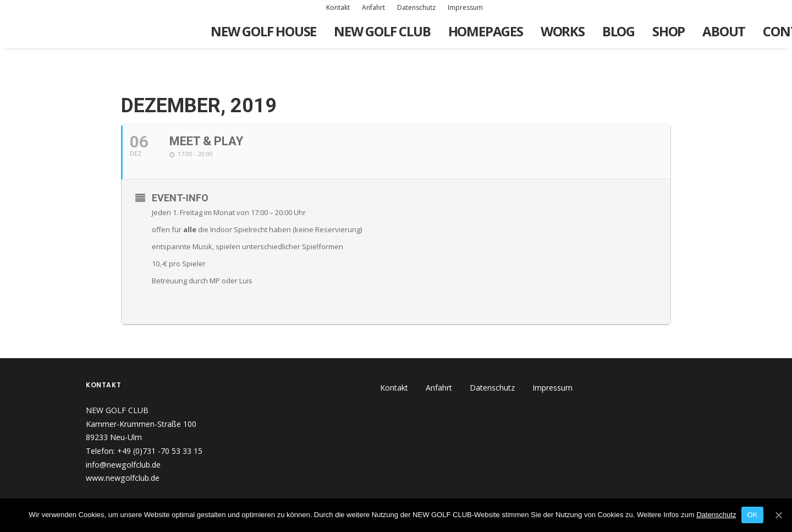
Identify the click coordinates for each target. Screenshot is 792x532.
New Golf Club (382, 31)
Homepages (486, 31)
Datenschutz (416, 7)
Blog (618, 31)
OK (752, 515)
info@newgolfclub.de (123, 432)
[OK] (778, 515)
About (724, 31)
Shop (669, 31)
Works (563, 31)
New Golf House (263, 31)
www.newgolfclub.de (123, 445)
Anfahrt (373, 7)
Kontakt (338, 7)
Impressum (465, 7)
